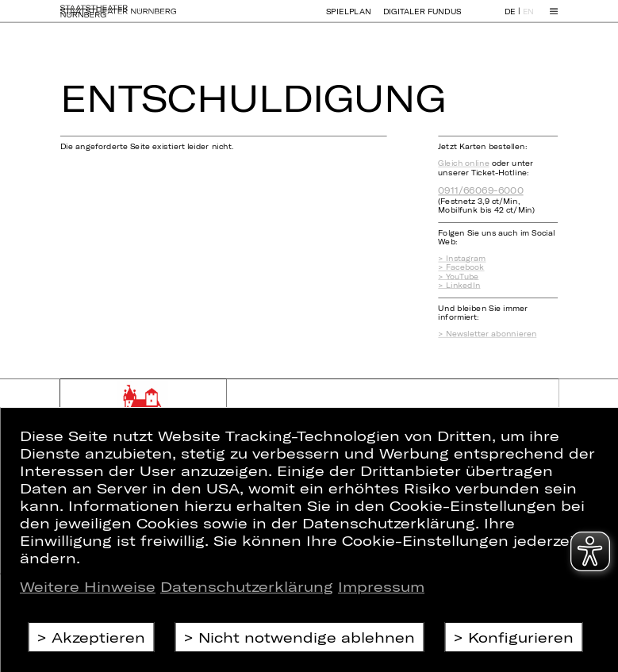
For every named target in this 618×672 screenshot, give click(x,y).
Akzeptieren (98, 637)
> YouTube (458, 276)
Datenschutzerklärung (247, 586)
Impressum (381, 586)
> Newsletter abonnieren (487, 334)
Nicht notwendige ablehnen (307, 637)
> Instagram (462, 258)
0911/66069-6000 (480, 190)
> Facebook (461, 267)
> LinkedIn (459, 285)
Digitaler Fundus (422, 18)
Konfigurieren (521, 637)
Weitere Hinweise (88, 586)
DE (510, 19)
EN (528, 19)
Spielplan (349, 18)
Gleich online (463, 163)
